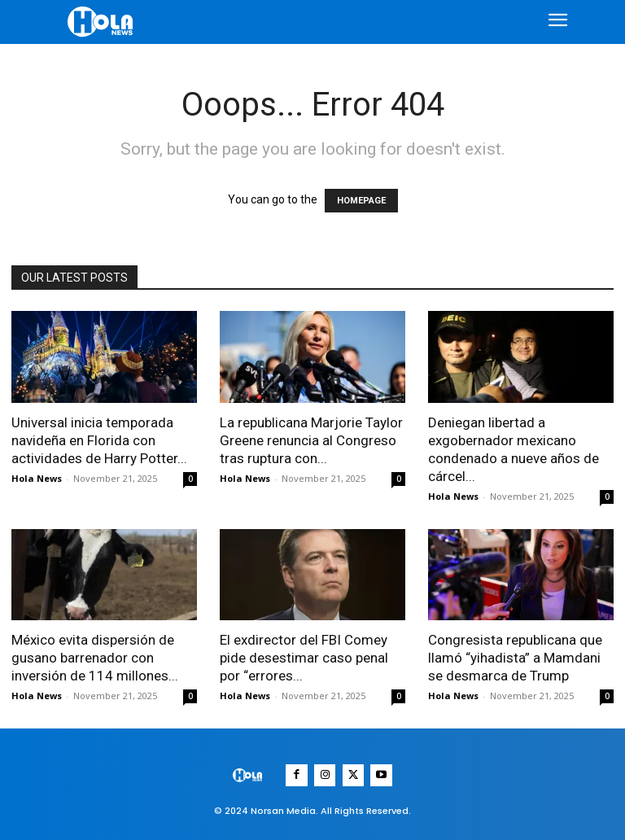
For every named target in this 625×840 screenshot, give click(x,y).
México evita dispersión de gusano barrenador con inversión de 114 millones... (95, 658)
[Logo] (103, 22)
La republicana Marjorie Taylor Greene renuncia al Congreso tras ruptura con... (311, 440)
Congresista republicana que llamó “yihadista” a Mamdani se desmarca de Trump (515, 658)
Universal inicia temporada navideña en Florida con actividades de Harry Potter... (99, 440)
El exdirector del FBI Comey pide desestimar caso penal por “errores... (304, 658)
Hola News (37, 478)
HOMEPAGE (361, 201)
